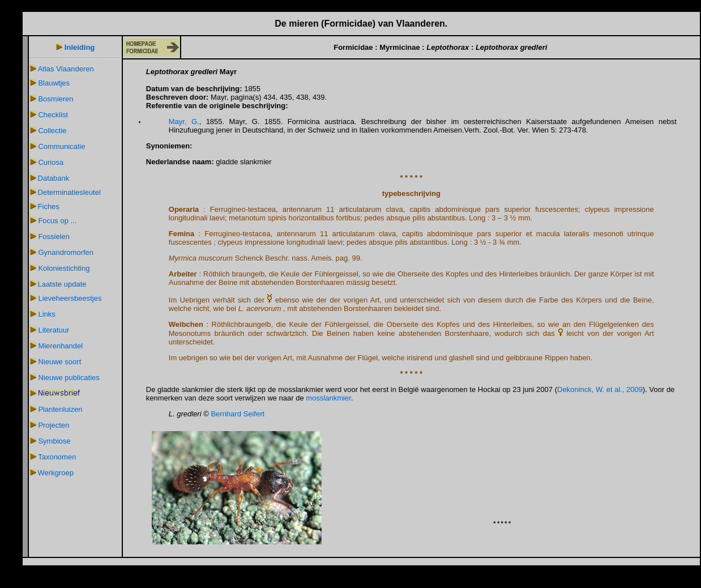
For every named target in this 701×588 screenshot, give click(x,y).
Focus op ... (57, 221)
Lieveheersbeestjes (70, 298)
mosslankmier (328, 398)
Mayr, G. (184, 122)
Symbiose (54, 441)
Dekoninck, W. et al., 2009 (600, 389)
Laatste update (62, 284)
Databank (54, 178)
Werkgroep (56, 473)
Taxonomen (57, 457)
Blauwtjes (54, 83)
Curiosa (51, 162)
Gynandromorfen (66, 252)
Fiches (49, 206)
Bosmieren (55, 99)
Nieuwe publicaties (69, 378)
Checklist (53, 115)
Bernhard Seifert (238, 414)
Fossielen (54, 237)
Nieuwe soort (59, 362)
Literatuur (54, 330)
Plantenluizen (60, 409)
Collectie (52, 131)
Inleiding (80, 47)
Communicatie (61, 146)
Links (46, 314)
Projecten (54, 425)
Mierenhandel (60, 346)
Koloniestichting (64, 268)
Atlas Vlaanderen (66, 69)
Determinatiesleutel (69, 192)
